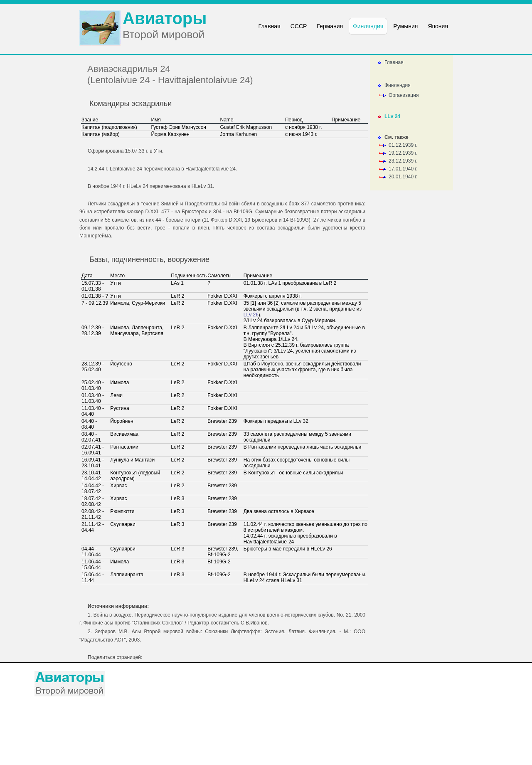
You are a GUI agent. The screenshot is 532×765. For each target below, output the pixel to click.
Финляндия (398, 85)
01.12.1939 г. (403, 145)
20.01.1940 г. (403, 177)
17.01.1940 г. (403, 169)
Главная (394, 62)
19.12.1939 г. (403, 153)
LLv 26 (251, 315)
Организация (404, 95)
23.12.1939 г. (403, 161)
